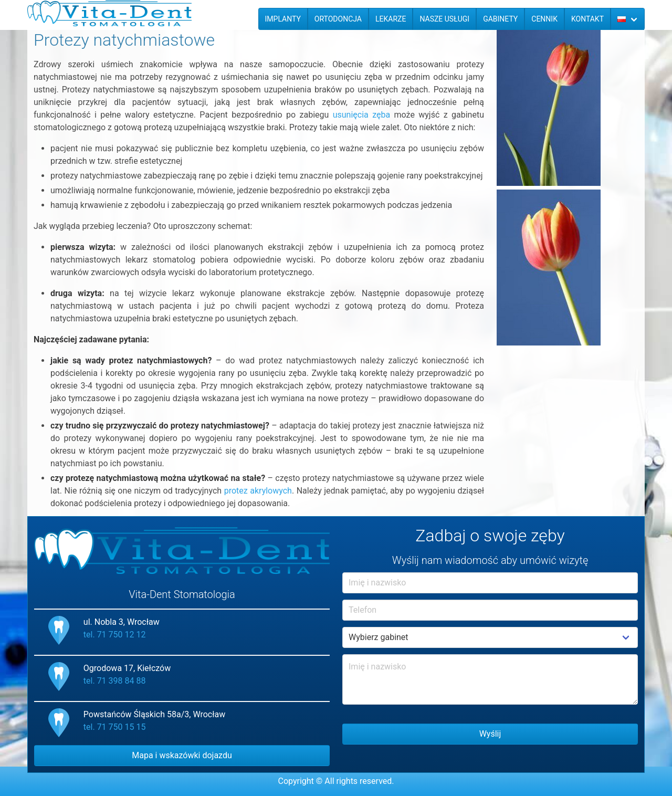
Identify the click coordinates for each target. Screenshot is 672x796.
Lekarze (391, 19)
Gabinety (500, 19)
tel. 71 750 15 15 (115, 727)
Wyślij (490, 734)
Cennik (544, 19)
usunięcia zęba (361, 115)
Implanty (283, 19)
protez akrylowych (258, 491)
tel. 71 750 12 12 (115, 635)
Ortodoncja (338, 19)
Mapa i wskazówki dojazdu (182, 755)
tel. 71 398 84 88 (115, 681)
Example (490, 637)
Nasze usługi (444, 19)
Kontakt (587, 19)
